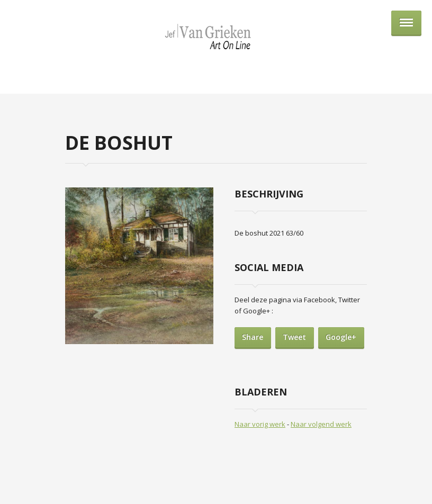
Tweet (294, 337)
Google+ (341, 337)
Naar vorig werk (260, 424)
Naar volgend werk (321, 424)
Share (253, 337)
